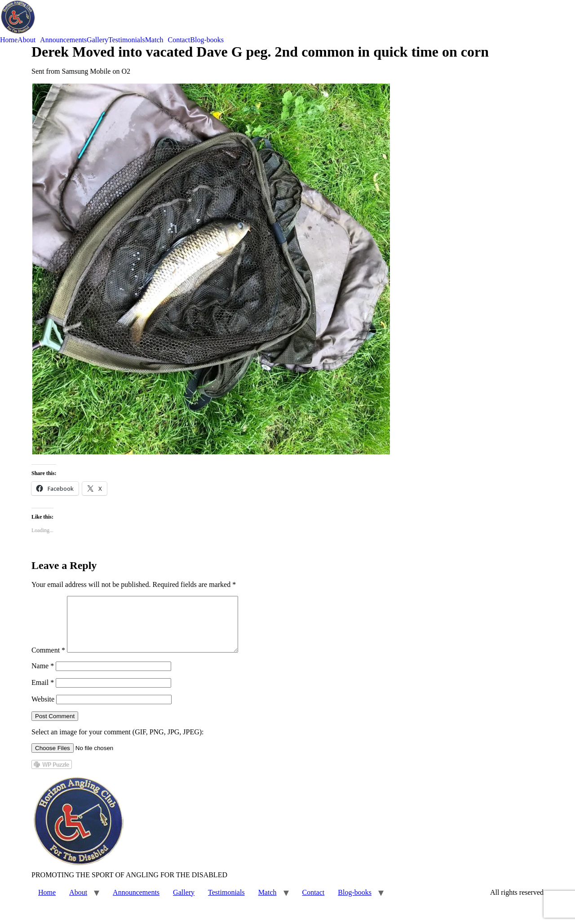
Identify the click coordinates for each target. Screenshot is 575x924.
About (27, 40)
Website (43, 710)
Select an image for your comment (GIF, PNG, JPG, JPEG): (118, 743)
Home (9, 40)
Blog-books (207, 40)
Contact (179, 40)
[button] (29, 40)
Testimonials (127, 40)
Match (154, 40)
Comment (48, 661)
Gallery (97, 40)
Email (43, 693)
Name (43, 677)
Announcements (63, 40)
